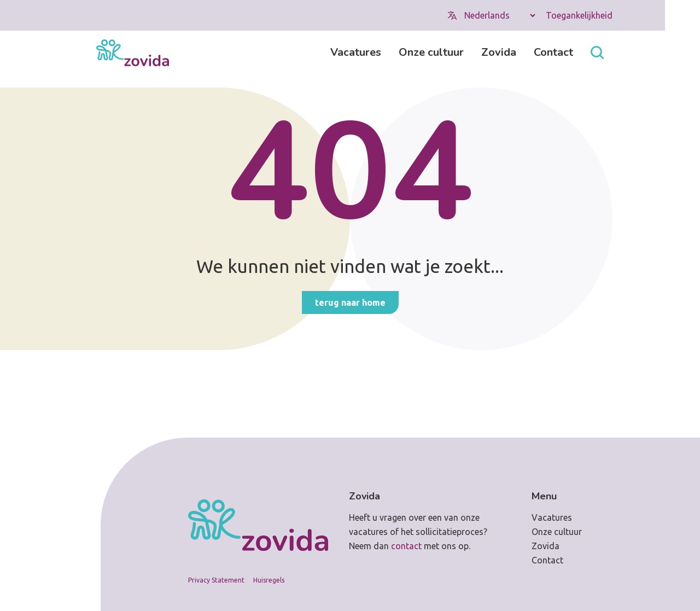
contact (406, 546)
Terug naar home (350, 302)
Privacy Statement (216, 580)
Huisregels (269, 580)
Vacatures (356, 53)
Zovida (499, 53)
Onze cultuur (431, 53)
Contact (553, 53)
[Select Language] (500, 15)
